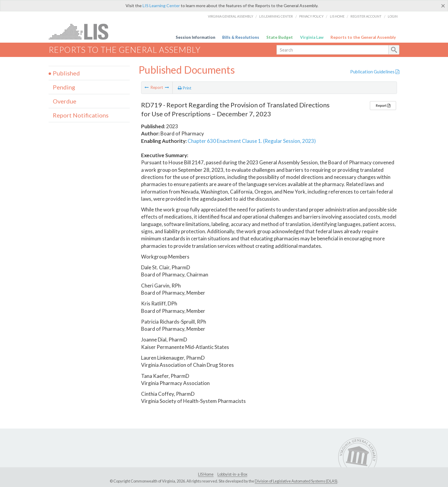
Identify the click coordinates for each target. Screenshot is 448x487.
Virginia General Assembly (231, 16)
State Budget (280, 37)
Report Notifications (81, 115)
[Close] (443, 6)
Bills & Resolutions (241, 37)
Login (393, 16)
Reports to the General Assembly (363, 37)
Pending (64, 87)
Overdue (65, 101)
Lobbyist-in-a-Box (232, 474)
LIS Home (337, 16)
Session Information (196, 37)
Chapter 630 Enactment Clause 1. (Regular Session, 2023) (252, 141)
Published (66, 73)
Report (383, 105)
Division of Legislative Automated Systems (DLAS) (296, 481)
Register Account (366, 16)
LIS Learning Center (161, 6)
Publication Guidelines (375, 72)
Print (185, 88)
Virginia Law (312, 37)
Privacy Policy (311, 16)
